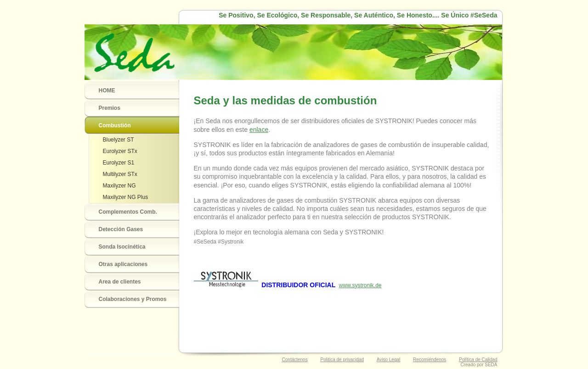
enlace (259, 130)
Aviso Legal (389, 360)
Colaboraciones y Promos (133, 299)
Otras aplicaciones (123, 264)
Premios (110, 108)
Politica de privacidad (342, 360)
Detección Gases (121, 229)
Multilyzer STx (120, 174)
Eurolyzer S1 (119, 163)
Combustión (115, 125)
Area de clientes (120, 282)
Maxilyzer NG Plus (126, 197)
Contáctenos (295, 360)
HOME (107, 91)
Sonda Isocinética (122, 247)
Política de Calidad (478, 360)
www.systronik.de (360, 285)
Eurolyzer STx (120, 151)
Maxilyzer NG (119, 186)
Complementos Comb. (128, 212)
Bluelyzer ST (119, 140)
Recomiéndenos (430, 360)
